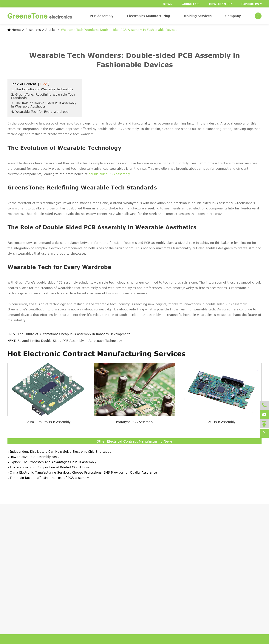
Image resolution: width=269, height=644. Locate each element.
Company (233, 16)
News (167, 4)
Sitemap (229, 639)
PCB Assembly (102, 16)
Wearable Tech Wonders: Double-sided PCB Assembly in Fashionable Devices (119, 30)
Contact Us (191, 4)
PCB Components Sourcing (28, 572)
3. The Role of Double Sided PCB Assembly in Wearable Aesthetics (44, 105)
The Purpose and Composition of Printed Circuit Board (51, 467)
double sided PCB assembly (109, 174)
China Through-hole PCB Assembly (34, 553)
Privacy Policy (252, 639)
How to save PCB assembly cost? (35, 457)
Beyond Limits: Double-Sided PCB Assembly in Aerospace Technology (70, 341)
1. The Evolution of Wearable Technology (42, 89)
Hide (44, 84)
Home (16, 30)
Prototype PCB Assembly (134, 422)
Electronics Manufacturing (149, 16)
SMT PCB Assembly (221, 422)
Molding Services (198, 16)
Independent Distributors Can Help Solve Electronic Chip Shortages (60, 452)
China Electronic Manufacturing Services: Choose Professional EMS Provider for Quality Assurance (83, 472)
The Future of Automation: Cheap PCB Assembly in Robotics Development (74, 334)
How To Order (220, 4)
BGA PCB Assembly (22, 559)
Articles (51, 30)
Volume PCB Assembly (24, 585)
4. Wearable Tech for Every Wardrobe (40, 112)
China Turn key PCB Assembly (48, 422)
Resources (251, 4)
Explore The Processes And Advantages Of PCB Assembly (53, 462)
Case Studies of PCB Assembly (30, 591)
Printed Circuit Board (23, 566)
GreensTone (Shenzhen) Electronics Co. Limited (61, 639)
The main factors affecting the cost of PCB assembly (49, 478)
